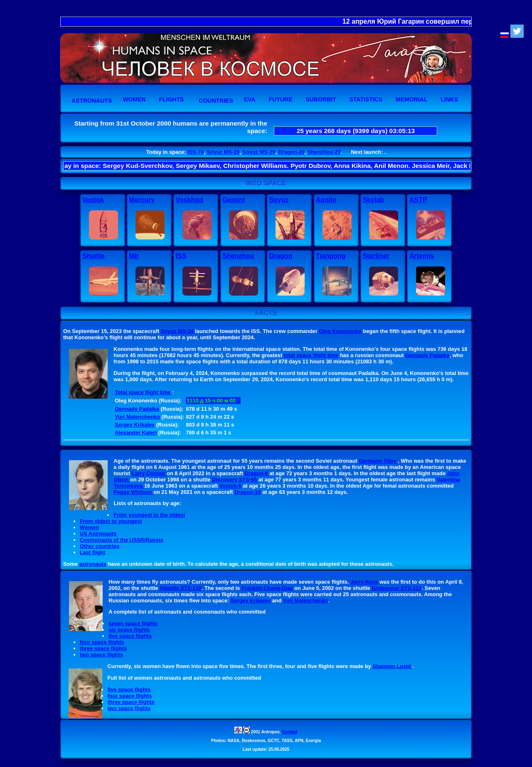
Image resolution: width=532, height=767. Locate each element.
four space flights (102, 642)
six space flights (129, 630)
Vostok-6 (230, 486)
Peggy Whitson (133, 492)
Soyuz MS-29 (259, 152)
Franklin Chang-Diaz (267, 588)
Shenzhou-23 (324, 152)
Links (449, 99)
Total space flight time (143, 392)
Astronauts (92, 101)
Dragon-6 (257, 473)
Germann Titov (378, 461)
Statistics (366, 99)
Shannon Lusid (392, 666)
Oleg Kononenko (340, 331)
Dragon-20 (291, 152)
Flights (171, 99)
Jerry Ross (364, 582)
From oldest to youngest (111, 521)
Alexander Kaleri (136, 433)
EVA (250, 99)
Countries (216, 101)
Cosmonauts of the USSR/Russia (122, 540)
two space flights (101, 655)
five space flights (130, 636)
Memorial (411, 99)
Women (134, 99)
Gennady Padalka (427, 355)
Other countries (100, 546)
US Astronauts (98, 534)
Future (281, 99)
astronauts (92, 564)
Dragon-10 (248, 492)
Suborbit (321, 99)
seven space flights (133, 623)
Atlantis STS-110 (181, 588)
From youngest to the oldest (149, 515)
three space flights (103, 648)
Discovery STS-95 (235, 480)
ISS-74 (196, 152)
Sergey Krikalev (135, 425)
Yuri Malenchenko (137, 417)
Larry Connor (149, 473)
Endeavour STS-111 (397, 588)
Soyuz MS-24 (177, 331)
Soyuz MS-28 (223, 152)
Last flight (92, 552)
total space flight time (311, 355)
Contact (289, 732)
